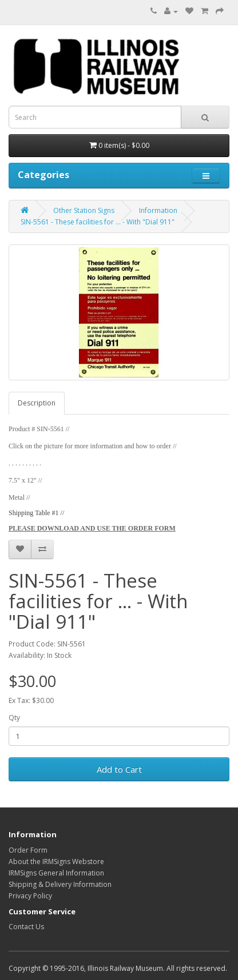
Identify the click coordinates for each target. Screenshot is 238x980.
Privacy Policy (30, 896)
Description (37, 403)
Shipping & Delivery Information (60, 884)
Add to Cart (119, 769)
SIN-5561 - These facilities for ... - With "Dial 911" (98, 222)
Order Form (28, 850)
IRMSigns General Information (56, 873)
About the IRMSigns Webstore (56, 861)
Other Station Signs (84, 210)
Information (158, 210)
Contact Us (26, 927)
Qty (14, 718)
